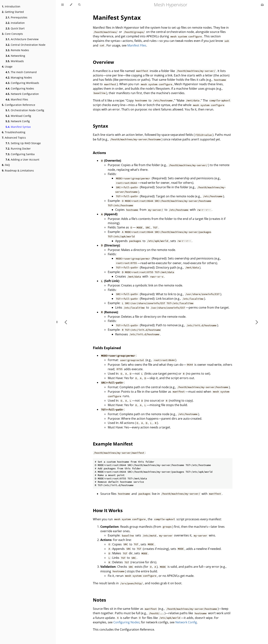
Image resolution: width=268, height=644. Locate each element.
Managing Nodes (19, 77)
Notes (99, 600)
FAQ (6, 165)
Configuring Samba (20, 154)
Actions (99, 153)
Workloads (15, 61)
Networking (15, 56)
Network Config (18, 121)
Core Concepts (12, 34)
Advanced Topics (14, 138)
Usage (7, 67)
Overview (103, 62)
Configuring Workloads (22, 83)
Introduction (11, 6)
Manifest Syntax (18, 127)
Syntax (100, 126)
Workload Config (18, 116)
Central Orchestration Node (25, 45)
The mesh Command (21, 72)
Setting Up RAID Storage (23, 143)
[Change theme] (71, 5)
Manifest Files (17, 99)
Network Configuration (22, 94)
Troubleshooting (14, 132)
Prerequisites (16, 17)
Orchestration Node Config (25, 110)
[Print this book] (262, 5)
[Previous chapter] (66, 322)
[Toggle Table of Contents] (63, 5)
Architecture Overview (22, 39)
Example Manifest (113, 444)
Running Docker (18, 149)
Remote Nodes (17, 50)
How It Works (108, 510)
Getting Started (13, 12)
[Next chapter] (257, 322)
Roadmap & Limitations (18, 170)
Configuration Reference (19, 105)
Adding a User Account (22, 160)
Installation (15, 23)
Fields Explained (107, 348)
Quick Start (15, 28)
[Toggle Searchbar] (79, 5)
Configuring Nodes (20, 88)
